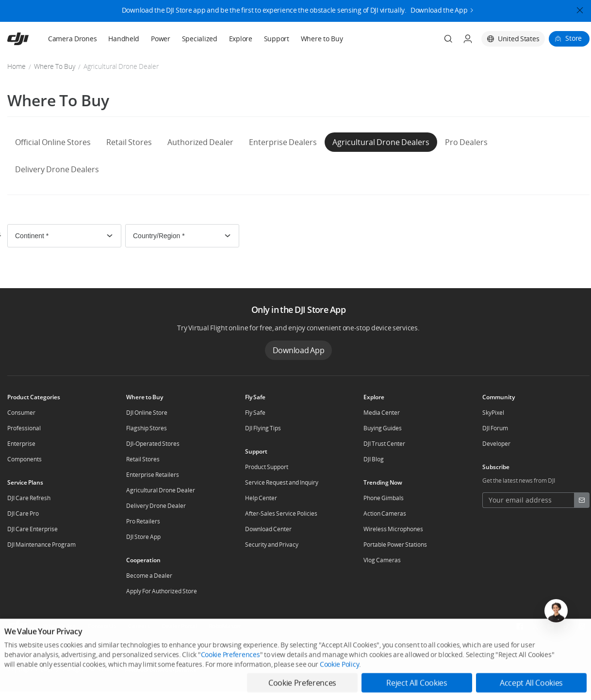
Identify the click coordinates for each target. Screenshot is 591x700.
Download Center (268, 529)
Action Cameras (385, 513)
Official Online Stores (53, 142)
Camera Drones (72, 39)
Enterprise (21, 444)
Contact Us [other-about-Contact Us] (102, 626)
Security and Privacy (272, 545)
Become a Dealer (149, 576)
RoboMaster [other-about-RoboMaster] (225, 626)
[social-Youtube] (551, 626)
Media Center (382, 413)
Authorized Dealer (200, 142)
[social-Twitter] (535, 626)
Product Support (267, 467)
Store (574, 38)
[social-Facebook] (520, 626)
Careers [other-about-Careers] (139, 626)
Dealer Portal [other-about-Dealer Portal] (179, 626)
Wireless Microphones (393, 529)
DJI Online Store (147, 413)
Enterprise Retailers (153, 475)
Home (16, 66)
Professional (24, 428)
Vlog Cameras (382, 560)
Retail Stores (129, 142)
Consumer (21, 413)
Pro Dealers (466, 142)
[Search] (448, 39)
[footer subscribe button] (582, 500)
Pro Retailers (143, 521)
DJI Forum (495, 428)
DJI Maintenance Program (41, 545)
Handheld (124, 39)
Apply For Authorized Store (162, 591)
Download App (299, 350)
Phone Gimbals (384, 498)
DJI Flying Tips (263, 428)
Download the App (439, 7)
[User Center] (468, 39)
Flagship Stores (147, 428)
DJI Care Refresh (29, 498)
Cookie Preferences (230, 688)
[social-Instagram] (582, 626)
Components (25, 459)
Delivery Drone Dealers (57, 169)
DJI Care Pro (23, 513)
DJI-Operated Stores (153, 444)
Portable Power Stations (395, 545)
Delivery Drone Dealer (156, 506)
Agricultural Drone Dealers (381, 142)
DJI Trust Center (384, 444)
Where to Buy (322, 39)
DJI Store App (143, 537)
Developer (496, 444)
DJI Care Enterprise (33, 529)
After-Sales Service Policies (281, 513)
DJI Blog (374, 459)
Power (161, 39)
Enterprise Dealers (283, 142)
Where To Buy (55, 66)
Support (277, 39)
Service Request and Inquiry (282, 482)
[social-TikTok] (566, 626)
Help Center (261, 498)
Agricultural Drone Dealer (161, 490)
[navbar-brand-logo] (30, 39)
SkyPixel (493, 413)
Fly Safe (255, 413)
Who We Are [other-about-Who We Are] (59, 626)
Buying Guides (383, 428)
